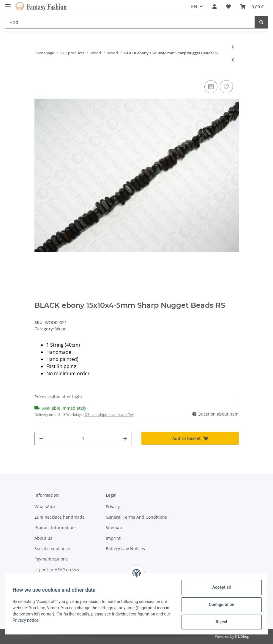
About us (43, 538)
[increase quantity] (125, 439)
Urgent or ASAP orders (57, 570)
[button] (214, 7)
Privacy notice (68, 620)
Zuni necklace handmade (60, 517)
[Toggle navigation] (8, 4)
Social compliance (52, 548)
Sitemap (114, 527)
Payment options (51, 559)
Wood (61, 329)
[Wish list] (228, 7)
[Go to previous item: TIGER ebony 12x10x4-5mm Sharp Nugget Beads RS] (233, 60)
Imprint (113, 538)
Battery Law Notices (125, 548)
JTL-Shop (242, 636)
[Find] (130, 22)
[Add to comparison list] (211, 87)
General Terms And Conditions (136, 517)
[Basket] (252, 7)
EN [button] (194, 7)
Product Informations (56, 527)
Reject (220, 622)
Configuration (219, 604)
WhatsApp (45, 507)
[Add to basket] (190, 438)
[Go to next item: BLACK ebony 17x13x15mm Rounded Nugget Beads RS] (233, 47)
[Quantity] (83, 439)
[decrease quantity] (41, 439)
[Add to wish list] (226, 87)
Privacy (113, 507)
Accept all (220, 587)
